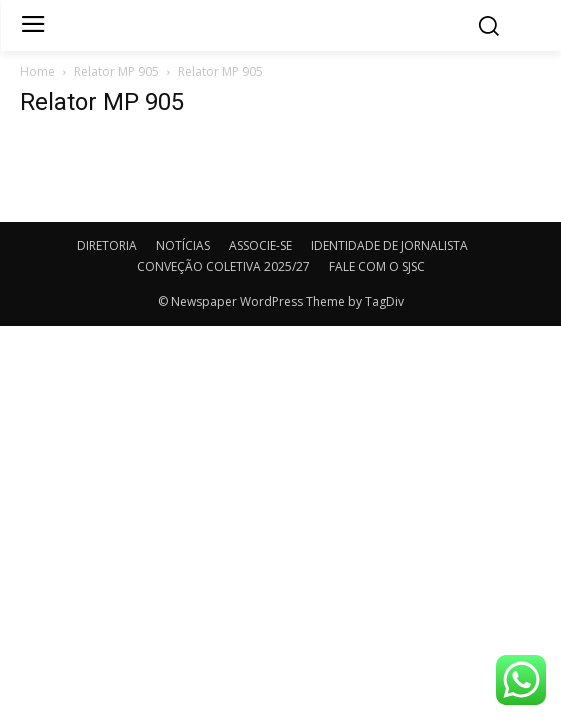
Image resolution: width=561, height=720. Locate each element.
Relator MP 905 (116, 71)
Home (37, 71)
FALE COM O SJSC (377, 266)
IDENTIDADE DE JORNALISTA (389, 245)
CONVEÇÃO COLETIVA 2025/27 (223, 266)
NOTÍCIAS (183, 245)
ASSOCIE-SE (260, 245)
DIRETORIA (107, 245)
